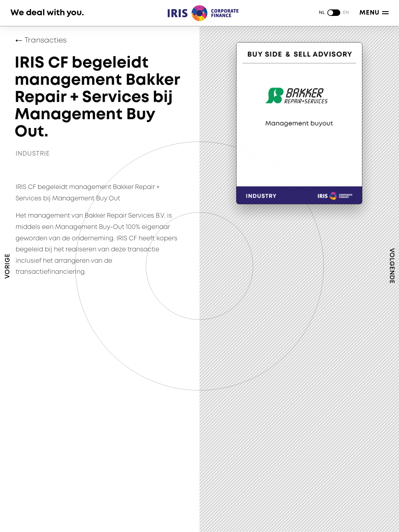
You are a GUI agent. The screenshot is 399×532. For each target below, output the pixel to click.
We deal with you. (47, 13)
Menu (374, 13)
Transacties (46, 41)
